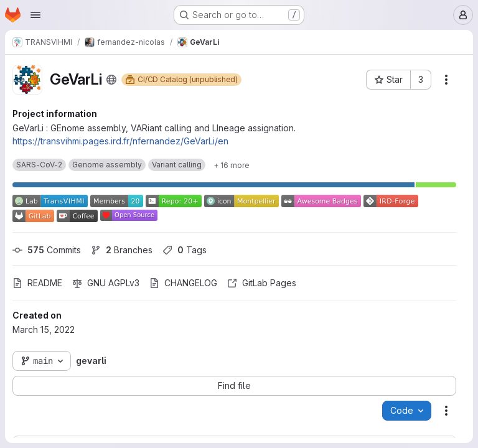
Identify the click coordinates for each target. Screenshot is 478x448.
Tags (185, 250)
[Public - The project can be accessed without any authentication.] (111, 80)
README (37, 283)
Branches (122, 250)
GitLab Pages (262, 283)
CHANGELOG (183, 283)
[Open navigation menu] (35, 15)
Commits (47, 250)
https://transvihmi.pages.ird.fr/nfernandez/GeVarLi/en (120, 141)
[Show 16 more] (232, 165)
